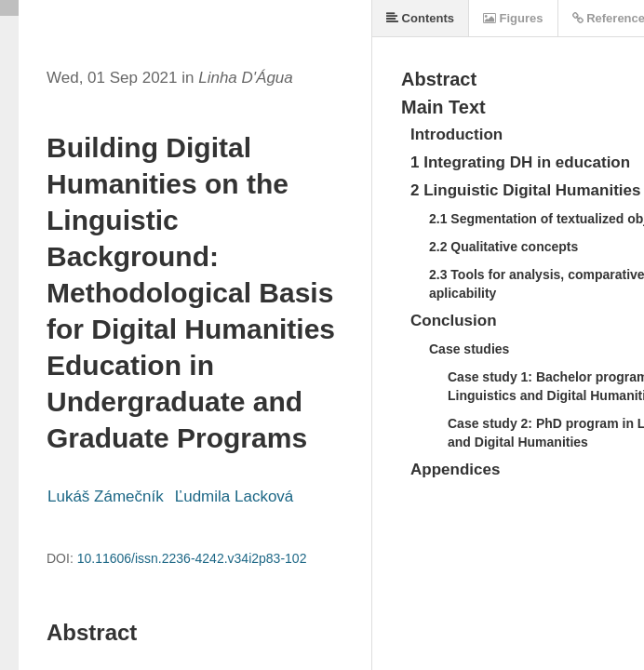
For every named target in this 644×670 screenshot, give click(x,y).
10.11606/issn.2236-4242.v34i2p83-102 (192, 558)
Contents (420, 18)
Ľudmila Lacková (235, 496)
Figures (513, 18)
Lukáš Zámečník (106, 496)
